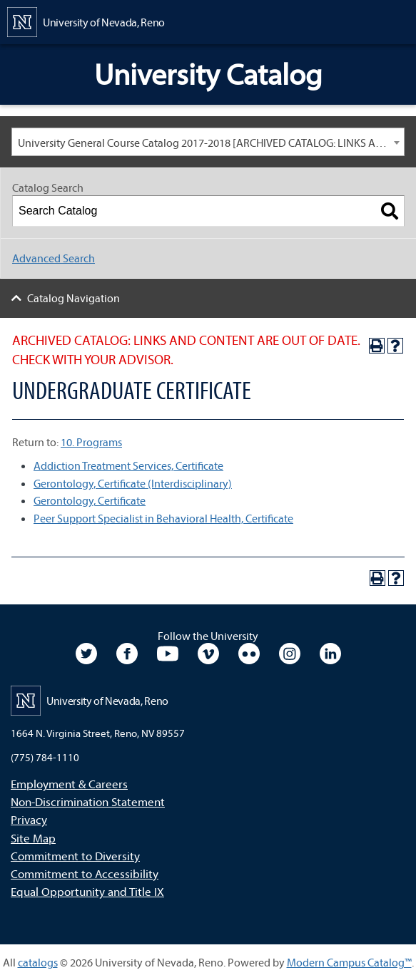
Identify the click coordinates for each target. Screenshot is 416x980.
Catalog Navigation (73, 298)
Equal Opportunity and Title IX (87, 891)
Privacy (29, 819)
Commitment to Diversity (75, 856)
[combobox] (208, 142)
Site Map (33, 838)
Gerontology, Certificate (90, 500)
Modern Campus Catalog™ (349, 962)
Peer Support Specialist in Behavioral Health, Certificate (163, 518)
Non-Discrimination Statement (88, 801)
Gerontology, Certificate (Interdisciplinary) (133, 483)
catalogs (38, 962)
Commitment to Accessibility (85, 873)
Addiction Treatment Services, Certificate (128, 465)
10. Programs (91, 442)
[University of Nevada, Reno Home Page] (86, 21)
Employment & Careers (69, 784)
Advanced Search (54, 258)
